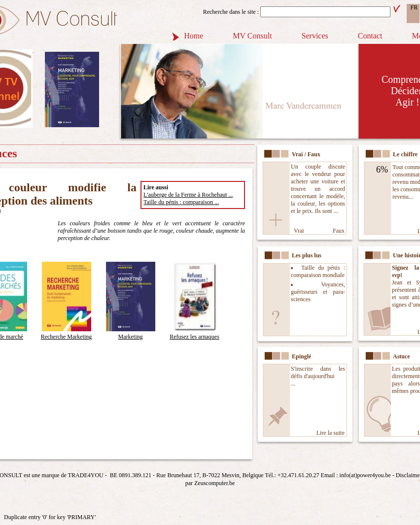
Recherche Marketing (67, 333)
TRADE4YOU (86, 475)
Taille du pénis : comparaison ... (181, 202)
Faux (339, 231)
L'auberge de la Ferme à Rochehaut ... (188, 195)
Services (315, 36)
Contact (370, 36)
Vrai (299, 231)
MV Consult (252, 36)
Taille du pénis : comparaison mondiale (318, 271)
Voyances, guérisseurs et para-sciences (318, 292)
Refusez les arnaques (194, 333)
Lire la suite (331, 433)
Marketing (131, 333)
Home (193, 36)
